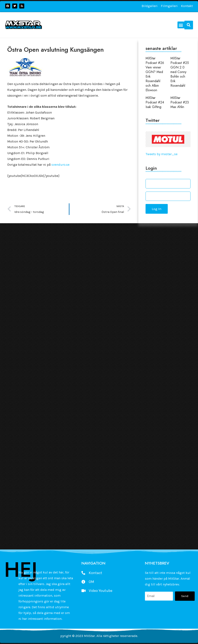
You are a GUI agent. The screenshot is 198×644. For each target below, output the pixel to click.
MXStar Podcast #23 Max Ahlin (180, 102)
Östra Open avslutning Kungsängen (55, 50)
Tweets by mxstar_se (162, 154)
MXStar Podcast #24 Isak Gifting (155, 102)
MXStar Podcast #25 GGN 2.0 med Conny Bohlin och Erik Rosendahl (180, 72)
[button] (181, 25)
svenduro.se (60, 165)
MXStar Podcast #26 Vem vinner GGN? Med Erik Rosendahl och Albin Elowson (155, 74)
